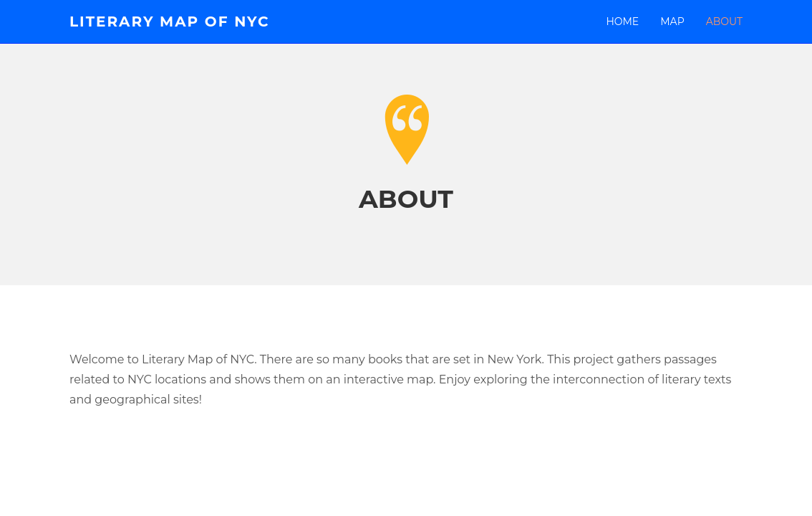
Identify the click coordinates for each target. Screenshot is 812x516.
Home (622, 21)
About (724, 21)
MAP (672, 21)
